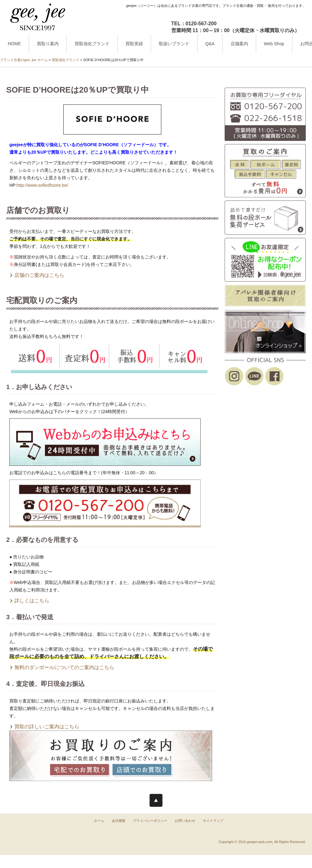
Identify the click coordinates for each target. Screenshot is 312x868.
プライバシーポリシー (150, 821)
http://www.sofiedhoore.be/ (42, 185)
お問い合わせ (185, 821)
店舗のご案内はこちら (39, 275)
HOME (14, 44)
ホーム (99, 821)
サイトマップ (213, 821)
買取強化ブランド (92, 44)
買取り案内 (48, 44)
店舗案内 (239, 44)
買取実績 (134, 44)
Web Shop (274, 44)
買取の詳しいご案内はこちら (47, 727)
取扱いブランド (174, 44)
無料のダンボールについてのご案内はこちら (64, 667)
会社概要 (119, 821)
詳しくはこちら (32, 601)
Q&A (210, 44)
